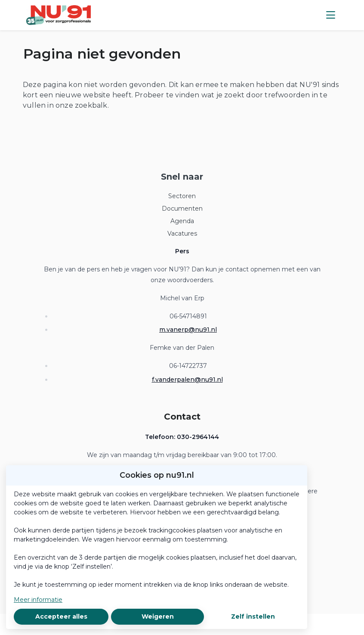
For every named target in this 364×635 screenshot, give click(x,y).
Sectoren (182, 196)
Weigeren (158, 616)
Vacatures (182, 233)
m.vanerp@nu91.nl (188, 330)
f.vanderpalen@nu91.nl (187, 380)
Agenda (182, 221)
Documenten (182, 209)
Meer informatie (38, 600)
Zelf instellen (253, 616)
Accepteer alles (61, 616)
